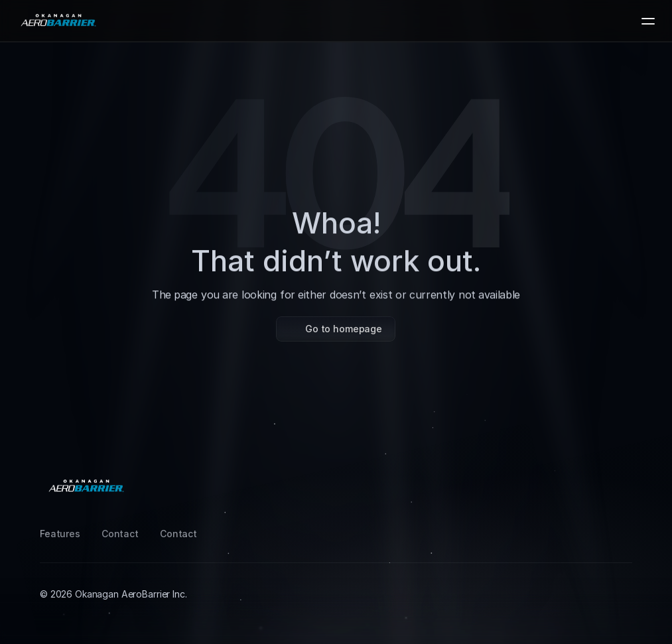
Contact (120, 534)
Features (60, 534)
